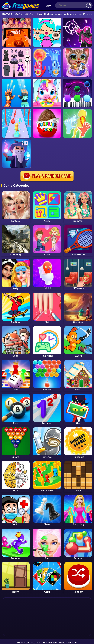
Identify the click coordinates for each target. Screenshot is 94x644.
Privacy (52, 639)
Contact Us (32, 639)
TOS (43, 639)
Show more (19, 631)
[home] (21, 1)
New (48, 6)
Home (6, 14)
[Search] (74, 5)
